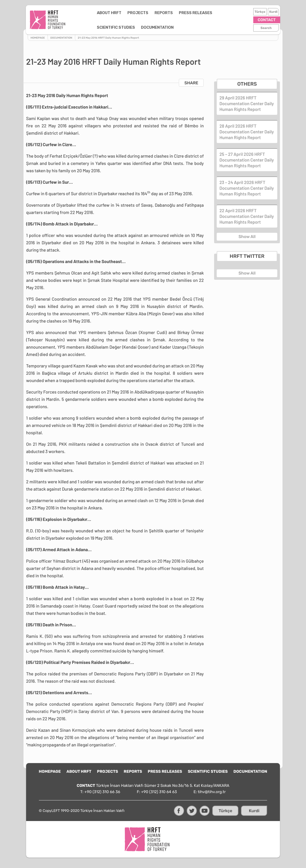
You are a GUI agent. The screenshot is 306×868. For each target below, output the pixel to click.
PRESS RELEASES (182, 13)
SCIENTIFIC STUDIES (224, 13)
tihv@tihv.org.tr (212, 792)
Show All (247, 237)
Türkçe (260, 12)
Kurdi (273, 12)
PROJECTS (124, 13)
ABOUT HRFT (95, 13)
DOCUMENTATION (99, 27)
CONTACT (266, 20)
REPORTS (150, 13)
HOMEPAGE (50, 771)
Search (266, 28)
